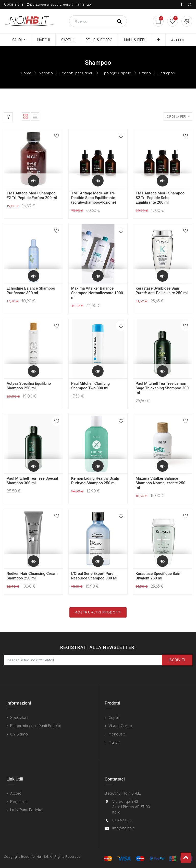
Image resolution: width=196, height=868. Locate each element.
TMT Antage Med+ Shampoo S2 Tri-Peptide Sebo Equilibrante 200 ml (160, 198)
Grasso (145, 73)
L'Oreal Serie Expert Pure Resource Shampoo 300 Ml (94, 576)
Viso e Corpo (120, 726)
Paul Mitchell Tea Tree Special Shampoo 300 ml (32, 481)
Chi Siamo (19, 734)
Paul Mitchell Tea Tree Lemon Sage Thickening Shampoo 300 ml (162, 388)
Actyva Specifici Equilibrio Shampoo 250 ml (29, 386)
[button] (158, 40)
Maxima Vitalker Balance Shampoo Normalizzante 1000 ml (97, 293)
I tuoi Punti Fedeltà (26, 810)
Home (26, 73)
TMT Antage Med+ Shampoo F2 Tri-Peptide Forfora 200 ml (32, 195)
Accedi (16, 793)
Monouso (117, 734)
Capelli (114, 717)
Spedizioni (19, 717)
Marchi (114, 742)
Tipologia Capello (116, 73)
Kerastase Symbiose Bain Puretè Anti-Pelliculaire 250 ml (162, 291)
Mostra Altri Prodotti (98, 612)
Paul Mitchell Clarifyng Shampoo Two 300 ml (90, 386)
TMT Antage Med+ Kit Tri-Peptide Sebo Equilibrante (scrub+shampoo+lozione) (94, 198)
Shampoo (167, 73)
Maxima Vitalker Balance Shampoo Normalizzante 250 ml (160, 483)
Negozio (46, 73)
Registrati (19, 802)
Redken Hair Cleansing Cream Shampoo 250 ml (32, 576)
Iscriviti (177, 660)
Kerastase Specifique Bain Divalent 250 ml (158, 576)
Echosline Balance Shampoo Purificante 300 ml (31, 291)
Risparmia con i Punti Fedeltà (36, 726)
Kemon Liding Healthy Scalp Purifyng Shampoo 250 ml (95, 481)
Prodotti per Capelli (77, 73)
